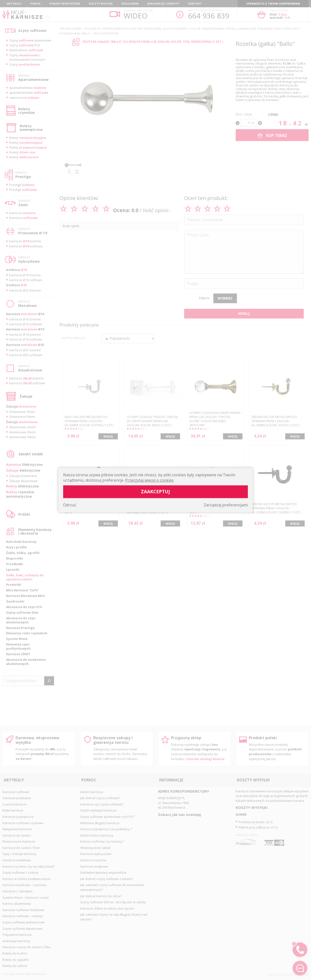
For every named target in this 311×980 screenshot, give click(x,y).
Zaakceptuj (155, 491)
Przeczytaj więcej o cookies (149, 480)
